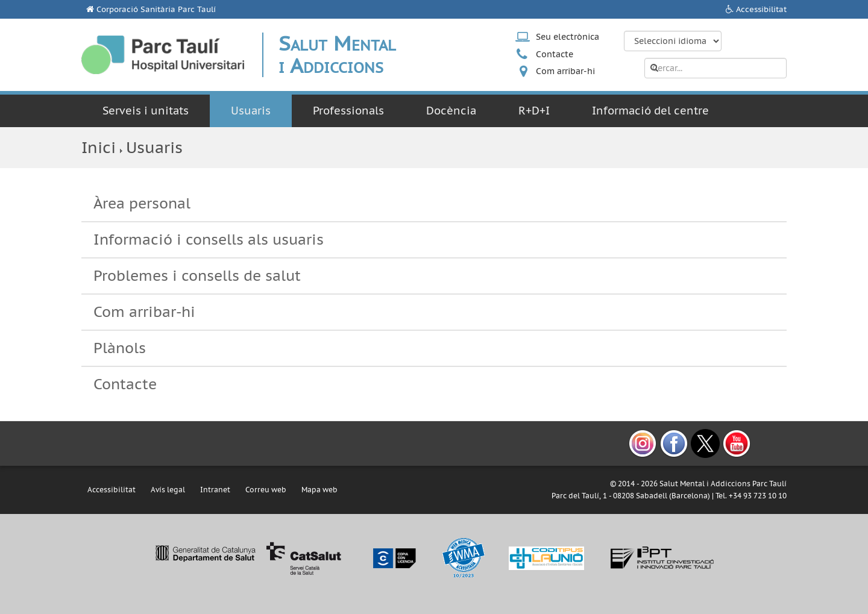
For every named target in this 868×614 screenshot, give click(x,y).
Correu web (266, 490)
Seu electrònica (568, 37)
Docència (451, 111)
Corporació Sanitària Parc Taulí (156, 9)
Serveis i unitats (146, 111)
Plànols (120, 348)
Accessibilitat (761, 9)
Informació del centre (650, 111)
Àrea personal (142, 203)
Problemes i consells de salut (197, 276)
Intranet (215, 490)
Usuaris (251, 111)
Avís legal (168, 490)
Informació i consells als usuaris (209, 240)
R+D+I (534, 111)
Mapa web (319, 490)
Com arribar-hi (565, 71)
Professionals (348, 111)
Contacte (555, 54)
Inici (99, 147)
